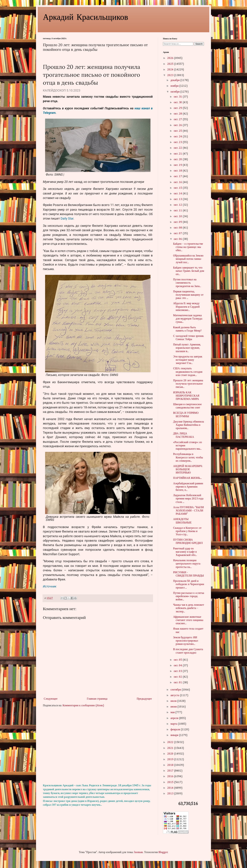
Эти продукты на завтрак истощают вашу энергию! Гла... (188, 360)
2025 (171, 64)
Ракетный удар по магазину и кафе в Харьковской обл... (185, 552)
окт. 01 (178, 683)
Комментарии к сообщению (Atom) (83, 706)
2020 (171, 754)
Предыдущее (144, 699)
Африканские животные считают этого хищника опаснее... (188, 620)
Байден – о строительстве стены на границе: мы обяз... (188, 247)
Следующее (51, 699)
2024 (171, 70)
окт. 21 (178, 154)
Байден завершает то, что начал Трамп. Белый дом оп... (189, 271)
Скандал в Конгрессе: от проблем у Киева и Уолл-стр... (187, 531)
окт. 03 (178, 671)
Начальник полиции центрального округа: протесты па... (187, 564)
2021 (171, 748)
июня (174, 707)
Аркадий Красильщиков (86, 16)
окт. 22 (178, 148)
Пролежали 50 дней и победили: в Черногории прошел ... (189, 584)
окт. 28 (178, 114)
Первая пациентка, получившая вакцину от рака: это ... (188, 295)
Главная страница (97, 699)
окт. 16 (178, 182)
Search (199, 44)
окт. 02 (178, 677)
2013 (171, 794)
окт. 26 (178, 125)
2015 (171, 782)
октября (175, 92)
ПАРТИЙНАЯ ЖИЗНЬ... (187, 478)
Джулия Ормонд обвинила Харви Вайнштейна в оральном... (189, 425)
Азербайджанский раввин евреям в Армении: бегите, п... (188, 487)
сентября (176, 690)
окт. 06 (178, 239)
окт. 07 (178, 233)
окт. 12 (178, 205)
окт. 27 (178, 119)
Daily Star (67, 218)
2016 (171, 776)
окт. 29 (178, 108)
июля (174, 701)
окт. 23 (178, 142)
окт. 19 (178, 165)
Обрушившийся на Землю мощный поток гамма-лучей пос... (188, 259)
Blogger (163, 852)
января (175, 735)
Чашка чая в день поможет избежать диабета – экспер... (189, 608)
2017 (171, 771)
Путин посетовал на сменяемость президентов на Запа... (187, 283)
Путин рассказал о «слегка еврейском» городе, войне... (189, 596)
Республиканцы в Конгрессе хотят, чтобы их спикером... (188, 458)
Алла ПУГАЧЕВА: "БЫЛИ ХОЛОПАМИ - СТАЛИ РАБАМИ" (188, 511)
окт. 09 (178, 222)
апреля (175, 718)
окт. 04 (178, 666)
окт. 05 (178, 660)
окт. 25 (178, 131)
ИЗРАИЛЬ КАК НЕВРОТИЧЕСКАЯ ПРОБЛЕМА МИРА (186, 396)
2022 (171, 742)
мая (173, 712)
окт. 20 (178, 159)
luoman (139, 852)
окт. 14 (178, 194)
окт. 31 (178, 97)
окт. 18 (178, 171)
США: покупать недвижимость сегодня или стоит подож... (188, 372)
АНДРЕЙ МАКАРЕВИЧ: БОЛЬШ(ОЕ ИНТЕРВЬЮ (188, 470)
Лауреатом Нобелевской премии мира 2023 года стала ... (188, 499)
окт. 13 (178, 199)
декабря (175, 80)
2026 (171, 58)
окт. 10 (178, 216)
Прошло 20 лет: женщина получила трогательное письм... (188, 384)
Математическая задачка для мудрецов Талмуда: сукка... (188, 319)
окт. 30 (178, 102)
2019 (171, 759)
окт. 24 (178, 137)
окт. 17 (178, 176)
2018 (171, 765)
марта (174, 724)
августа (175, 695)
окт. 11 (178, 211)
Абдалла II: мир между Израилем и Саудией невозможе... (186, 307)
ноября (175, 86)
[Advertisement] (98, 746)
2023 (171, 75)
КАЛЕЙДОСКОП (54, 90)
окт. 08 (178, 228)
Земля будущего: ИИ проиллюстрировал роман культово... (186, 641)
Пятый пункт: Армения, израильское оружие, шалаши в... (187, 348)
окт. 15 (178, 188)
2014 (171, 788)
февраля (176, 730)
